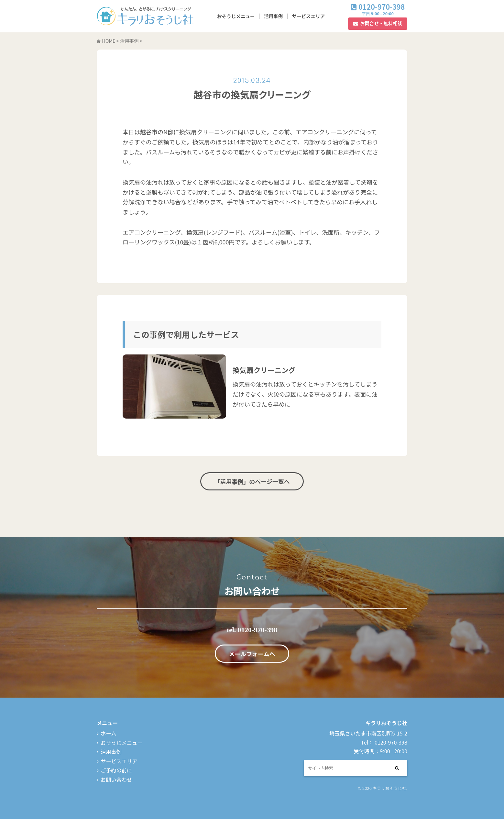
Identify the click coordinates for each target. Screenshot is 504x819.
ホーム (108, 733)
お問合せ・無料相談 (381, 23)
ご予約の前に (116, 770)
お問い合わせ (116, 780)
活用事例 (273, 16)
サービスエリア (308, 16)
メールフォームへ (252, 654)
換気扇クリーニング (264, 370)
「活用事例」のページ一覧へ (252, 481)
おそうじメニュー (236, 16)
